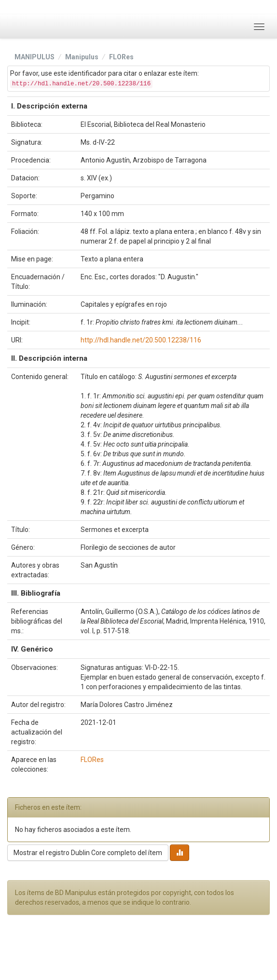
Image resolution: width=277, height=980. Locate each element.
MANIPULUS (35, 57)
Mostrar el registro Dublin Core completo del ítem (88, 853)
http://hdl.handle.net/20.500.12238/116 (141, 340)
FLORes (121, 57)
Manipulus (82, 57)
